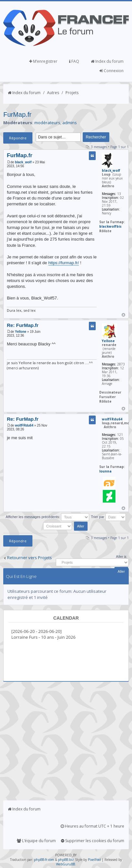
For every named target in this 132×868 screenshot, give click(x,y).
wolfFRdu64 (24, 425)
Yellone (21, 332)
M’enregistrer (43, 61)
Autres (53, 93)
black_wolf (23, 162)
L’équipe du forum (36, 841)
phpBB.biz (66, 860)
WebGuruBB (66, 864)
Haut (123, 315)
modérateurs (47, 123)
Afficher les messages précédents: (47, 517)
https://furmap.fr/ (64, 263)
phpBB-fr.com (44, 860)
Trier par (108, 517)
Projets (72, 93)
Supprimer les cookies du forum (93, 841)
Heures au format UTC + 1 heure (92, 826)
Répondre (18, 138)
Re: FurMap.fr (23, 325)
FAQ (74, 61)
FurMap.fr (17, 114)
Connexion (112, 71)
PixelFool (94, 860)
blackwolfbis (110, 226)
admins (70, 123)
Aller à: (122, 557)
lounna (105, 471)
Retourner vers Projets (30, 558)
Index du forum (107, 61)
